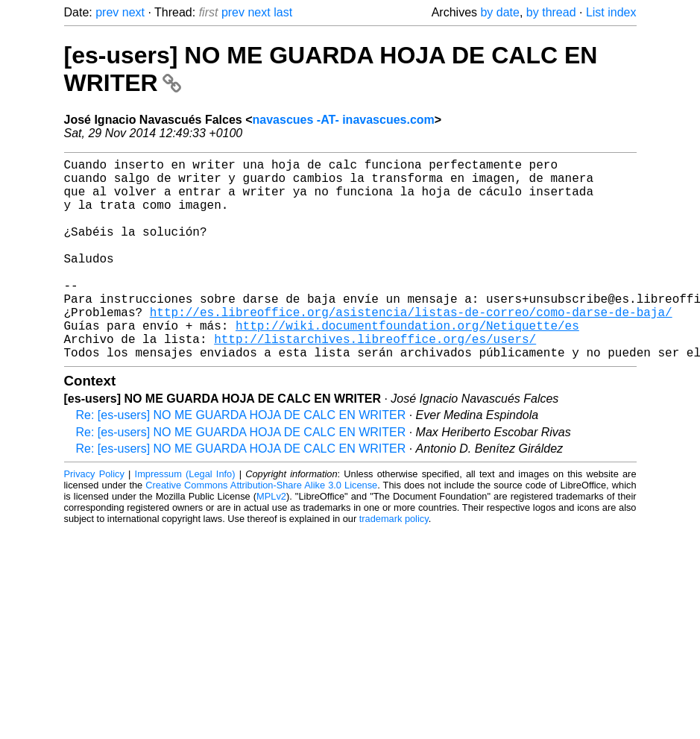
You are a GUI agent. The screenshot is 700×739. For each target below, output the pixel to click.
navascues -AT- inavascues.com (344, 120)
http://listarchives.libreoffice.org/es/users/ (375, 380)
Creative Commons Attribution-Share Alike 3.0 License (261, 530)
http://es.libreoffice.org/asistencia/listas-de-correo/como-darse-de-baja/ (411, 348)
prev (107, 12)
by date (499, 12)
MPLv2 (271, 541)
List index (611, 12)
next (133, 12)
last (283, 12)
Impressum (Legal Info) (185, 519)
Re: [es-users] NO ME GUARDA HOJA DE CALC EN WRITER (241, 460)
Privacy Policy (94, 519)
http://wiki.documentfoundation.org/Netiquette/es (407, 364)
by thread (551, 12)
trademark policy (394, 563)
